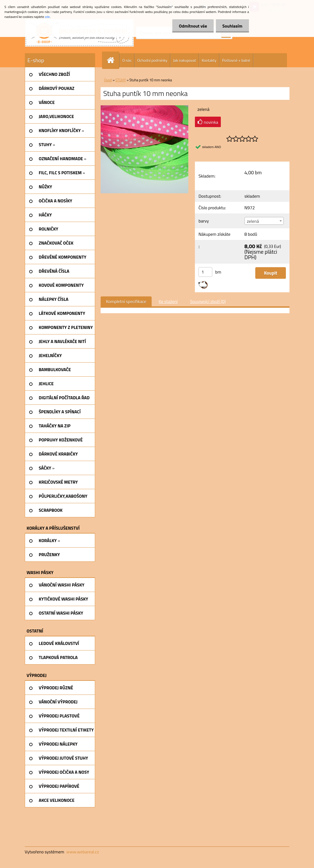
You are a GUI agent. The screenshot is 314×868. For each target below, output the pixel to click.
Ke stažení (168, 301)
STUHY (121, 80)
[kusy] (205, 272)
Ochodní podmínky (152, 60)
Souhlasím (232, 26)
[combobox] (264, 221)
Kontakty (209, 60)
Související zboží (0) (208, 301)
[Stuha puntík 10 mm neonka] (145, 108)
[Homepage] (113, 60)
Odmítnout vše (192, 26)
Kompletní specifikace (126, 301)
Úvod (108, 80)
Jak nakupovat (185, 60)
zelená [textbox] (253, 221)
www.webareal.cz (83, 852)
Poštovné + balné (236, 60)
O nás (127, 60)
